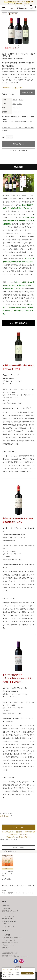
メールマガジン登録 (8, 926)
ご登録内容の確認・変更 (9, 921)
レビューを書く (20, 827)
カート (34, 6)
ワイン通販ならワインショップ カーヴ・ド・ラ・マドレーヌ (18, 7)
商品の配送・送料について (10, 911)
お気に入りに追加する (19, 151)
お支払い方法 (6, 908)
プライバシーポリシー (9, 945)
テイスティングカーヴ (9, 940)
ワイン (14, 104)
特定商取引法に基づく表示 (10, 943)
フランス (15, 100)
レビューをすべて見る (19, 847)
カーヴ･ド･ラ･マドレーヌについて (12, 937)
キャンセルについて (8, 916)
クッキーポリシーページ (9, 972)
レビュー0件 (17, 88)
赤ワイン (20, 104)
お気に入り (29, 6)
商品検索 (4, 891)
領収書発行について (8, 919)
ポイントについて (7, 913)
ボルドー (21, 100)
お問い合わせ (6, 948)
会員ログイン (6, 924)
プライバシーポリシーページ (11, 970)
